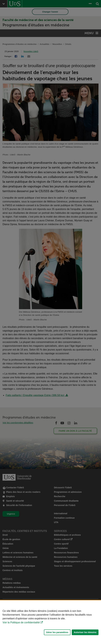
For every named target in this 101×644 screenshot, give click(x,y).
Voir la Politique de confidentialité (21, 622)
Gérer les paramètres (57, 632)
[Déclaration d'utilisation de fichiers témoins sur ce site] (50, 622)
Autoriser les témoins (85, 632)
